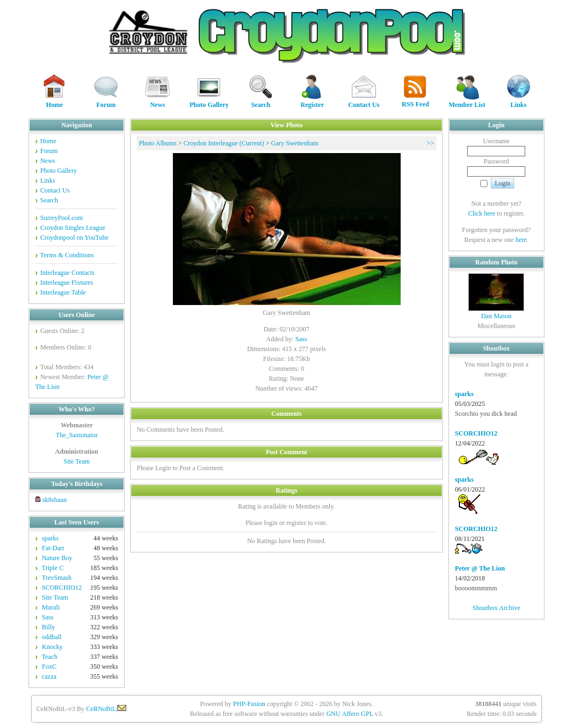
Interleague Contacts (67, 273)
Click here (482, 213)
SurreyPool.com (61, 218)
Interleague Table (63, 292)
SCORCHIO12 (62, 588)
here (521, 240)
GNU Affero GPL (349, 714)
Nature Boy (57, 558)
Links (519, 101)
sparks (50, 538)
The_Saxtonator (77, 435)
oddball (52, 637)
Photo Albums (158, 143)
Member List (467, 101)
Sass (47, 617)
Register (312, 101)
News (158, 101)
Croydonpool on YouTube (74, 238)
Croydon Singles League (73, 228)
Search (261, 101)
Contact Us (364, 101)
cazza (49, 676)
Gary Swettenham (295, 143)
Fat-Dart (53, 548)
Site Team (77, 461)
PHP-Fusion (249, 704)
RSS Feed (415, 101)
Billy (48, 627)
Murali (51, 607)
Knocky (52, 647)
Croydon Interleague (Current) (224, 143)
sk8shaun (55, 500)
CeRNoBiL (101, 709)
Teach (49, 657)
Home (54, 101)
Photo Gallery (209, 101)
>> (430, 143)
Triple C (53, 568)
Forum (106, 101)
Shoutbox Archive (496, 608)
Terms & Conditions (67, 255)
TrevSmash (57, 578)
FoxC (49, 667)
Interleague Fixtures (66, 283)
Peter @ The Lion (480, 568)
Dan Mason (496, 316)
